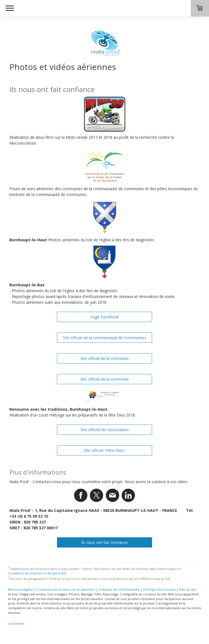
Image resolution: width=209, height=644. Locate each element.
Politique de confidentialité (119, 589)
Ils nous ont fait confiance (104, 542)
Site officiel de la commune (104, 358)
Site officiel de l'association (105, 430)
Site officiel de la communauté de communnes (104, 338)
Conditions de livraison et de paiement (37, 573)
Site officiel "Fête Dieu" (104, 450)
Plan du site (188, 589)
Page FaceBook (105, 317)
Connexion (16, 623)
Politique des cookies (159, 589)
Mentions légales (21, 589)
